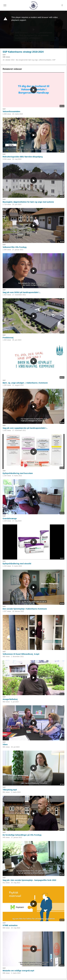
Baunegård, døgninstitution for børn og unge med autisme (28, 202)
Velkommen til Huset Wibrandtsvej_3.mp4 (21, 654)
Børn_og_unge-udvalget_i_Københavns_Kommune (25, 383)
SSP (54, 60)
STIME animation (10, 925)
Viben (5, 744)
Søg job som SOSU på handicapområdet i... (22, 292)
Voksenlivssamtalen (11, 111)
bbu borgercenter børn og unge (27, 60)
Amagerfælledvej (10, 699)
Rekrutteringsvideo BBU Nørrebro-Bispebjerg (23, 157)
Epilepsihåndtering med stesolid (17, 564)
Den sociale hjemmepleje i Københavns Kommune (25, 609)
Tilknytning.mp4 (10, 790)
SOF (4, 55)
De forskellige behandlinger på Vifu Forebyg (22, 835)
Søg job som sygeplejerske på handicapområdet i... (25, 428)
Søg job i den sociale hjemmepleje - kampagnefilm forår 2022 (29, 880)
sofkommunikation (45, 60)
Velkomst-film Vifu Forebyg (15, 247)
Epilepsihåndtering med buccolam (18, 473)
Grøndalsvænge (10, 518)
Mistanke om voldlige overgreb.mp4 (18, 971)
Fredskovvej (8, 338)
